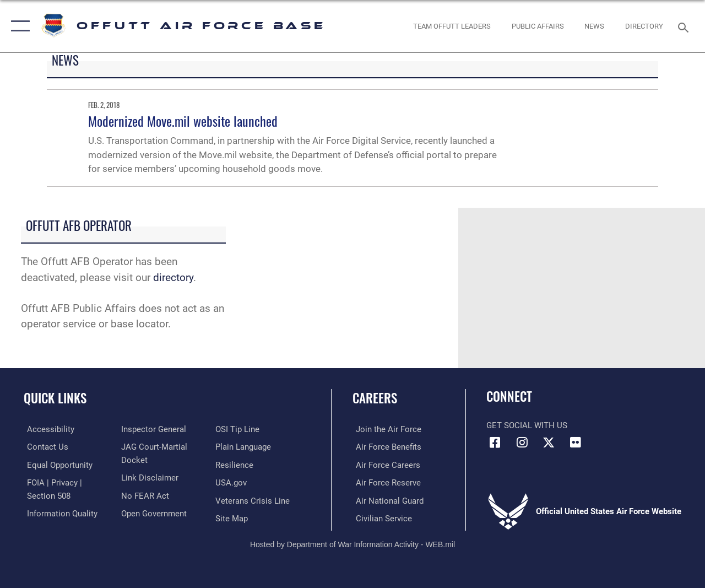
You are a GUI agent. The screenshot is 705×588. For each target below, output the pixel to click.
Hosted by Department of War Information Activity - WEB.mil (352, 543)
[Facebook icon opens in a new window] (495, 443)
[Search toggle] (685, 26)
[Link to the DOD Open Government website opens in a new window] (153, 512)
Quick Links (55, 398)
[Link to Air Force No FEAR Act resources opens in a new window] (144, 494)
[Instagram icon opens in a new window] (522, 443)
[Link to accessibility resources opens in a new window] (47, 429)
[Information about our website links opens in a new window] (149, 477)
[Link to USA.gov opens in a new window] (232, 482)
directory (173, 278)
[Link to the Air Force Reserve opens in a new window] (385, 482)
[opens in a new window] (644, 26)
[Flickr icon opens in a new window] (576, 443)
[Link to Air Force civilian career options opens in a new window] (381, 517)
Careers (375, 398)
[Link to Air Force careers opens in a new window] (385, 465)
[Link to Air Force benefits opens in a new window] (385, 447)
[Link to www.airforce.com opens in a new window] (385, 429)
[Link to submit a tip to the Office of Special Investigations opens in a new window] (238, 429)
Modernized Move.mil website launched (183, 121)
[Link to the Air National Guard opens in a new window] (386, 500)
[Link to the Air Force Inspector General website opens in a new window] (153, 429)
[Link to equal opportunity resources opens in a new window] (56, 465)
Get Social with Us (527, 425)
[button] (18, 26)
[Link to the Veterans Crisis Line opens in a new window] (254, 500)
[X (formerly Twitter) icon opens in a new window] (549, 443)
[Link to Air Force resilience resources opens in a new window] (235, 465)
